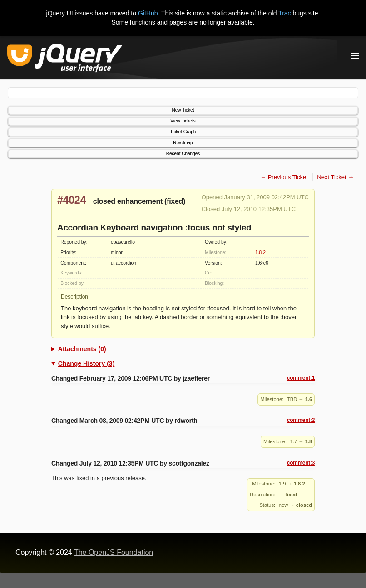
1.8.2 (260, 252)
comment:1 (301, 378)
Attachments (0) (82, 349)
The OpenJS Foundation (114, 552)
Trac (284, 13)
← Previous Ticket (284, 177)
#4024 (72, 200)
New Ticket (183, 110)
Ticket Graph (183, 132)
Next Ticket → (335, 177)
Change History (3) (86, 363)
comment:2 (301, 420)
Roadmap (183, 143)
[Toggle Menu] (355, 56)
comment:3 (301, 463)
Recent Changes (183, 154)
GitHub (148, 13)
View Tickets (183, 121)
